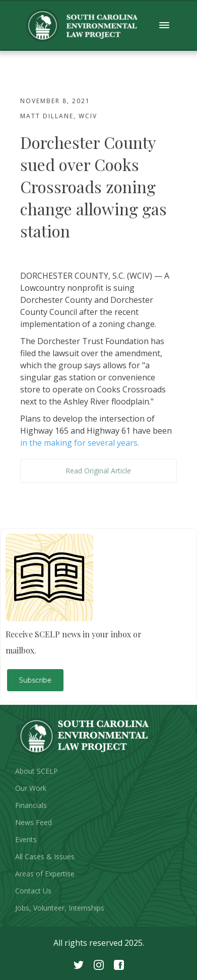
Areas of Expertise (45, 874)
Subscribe (36, 680)
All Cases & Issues (45, 856)
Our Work (31, 788)
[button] (165, 25)
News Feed (34, 822)
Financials (31, 805)
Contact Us (33, 891)
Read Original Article (98, 471)
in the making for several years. (80, 443)
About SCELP (37, 771)
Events (26, 839)
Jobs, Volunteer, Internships (60, 908)
